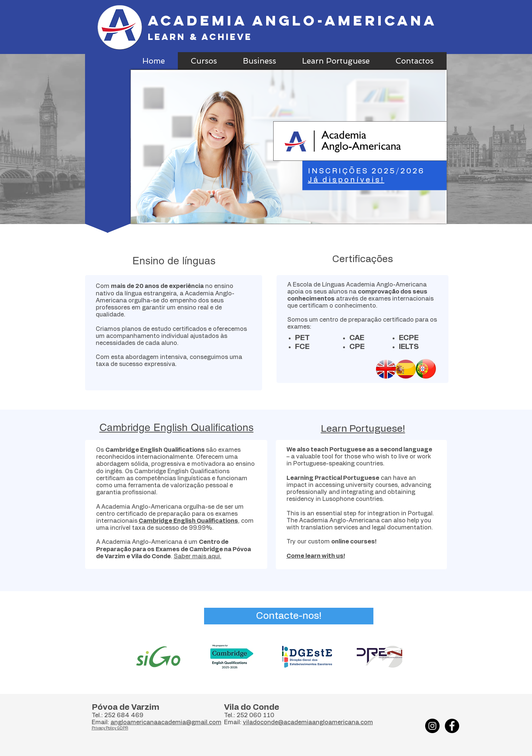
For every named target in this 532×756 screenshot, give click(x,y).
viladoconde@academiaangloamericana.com (308, 722)
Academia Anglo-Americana (292, 20)
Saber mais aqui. (198, 556)
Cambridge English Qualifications (188, 521)
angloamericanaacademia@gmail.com (166, 722)
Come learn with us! (316, 556)
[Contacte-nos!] (289, 616)
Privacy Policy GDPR (110, 728)
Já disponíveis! (346, 180)
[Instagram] (432, 726)
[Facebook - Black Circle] (452, 726)
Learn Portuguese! (363, 429)
